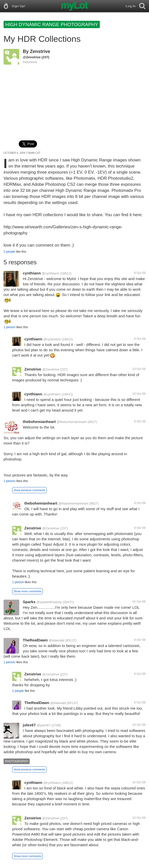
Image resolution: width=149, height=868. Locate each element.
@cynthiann (51, 273)
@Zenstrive (32, 57)
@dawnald (57, 640)
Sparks (29, 602)
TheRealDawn (35, 640)
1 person (10, 327)
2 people (9, 252)
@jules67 (44, 725)
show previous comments (29, 490)
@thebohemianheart (72, 422)
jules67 (29, 725)
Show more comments (27, 591)
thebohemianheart (39, 422)
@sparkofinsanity (49, 602)
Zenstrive (40, 51)
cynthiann (32, 273)
